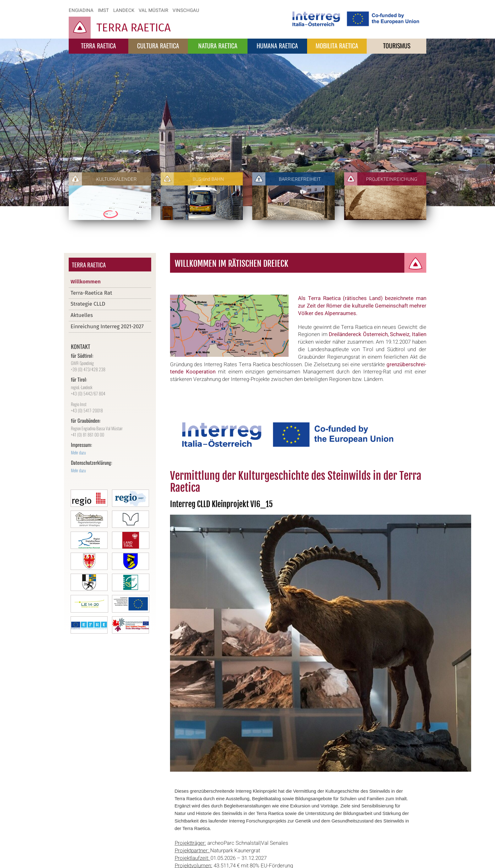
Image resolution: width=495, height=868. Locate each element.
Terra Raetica (98, 46)
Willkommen (86, 282)
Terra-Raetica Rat (91, 293)
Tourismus (397, 46)
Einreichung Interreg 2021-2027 (107, 327)
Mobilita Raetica (337, 46)
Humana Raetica (277, 46)
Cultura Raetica (158, 46)
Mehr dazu (78, 452)
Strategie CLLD (88, 304)
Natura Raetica (218, 46)
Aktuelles (82, 315)
